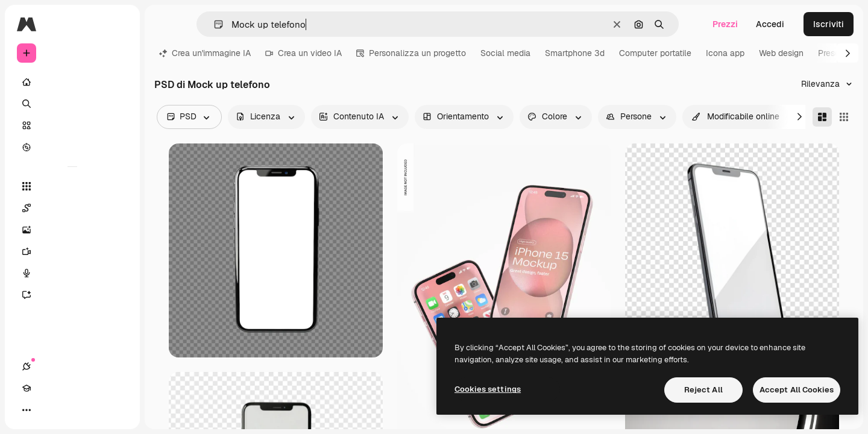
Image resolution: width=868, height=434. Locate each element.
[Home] (72, 82)
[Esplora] (72, 147)
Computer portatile (655, 53)
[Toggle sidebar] (118, 24)
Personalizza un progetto (411, 53)
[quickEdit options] (736, 117)
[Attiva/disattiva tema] (70, 410)
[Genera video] (72, 251)
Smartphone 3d (575, 53)
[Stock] (72, 125)
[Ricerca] (72, 104)
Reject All (703, 390)
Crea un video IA (303, 53)
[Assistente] (72, 295)
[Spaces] (72, 208)
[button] (214, 24)
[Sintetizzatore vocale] (72, 273)
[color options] (556, 117)
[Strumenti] (72, 186)
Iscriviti (829, 24)
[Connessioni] (27, 410)
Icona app (725, 53)
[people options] (637, 117)
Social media (505, 53)
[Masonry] (822, 117)
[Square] (844, 117)
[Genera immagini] (72, 230)
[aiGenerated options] (360, 117)
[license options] (266, 117)
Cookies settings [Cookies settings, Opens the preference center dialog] (488, 389)
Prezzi (725, 24)
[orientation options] (464, 117)
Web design (781, 53)
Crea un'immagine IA (205, 53)
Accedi (770, 24)
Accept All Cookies (797, 390)
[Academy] (48, 410)
